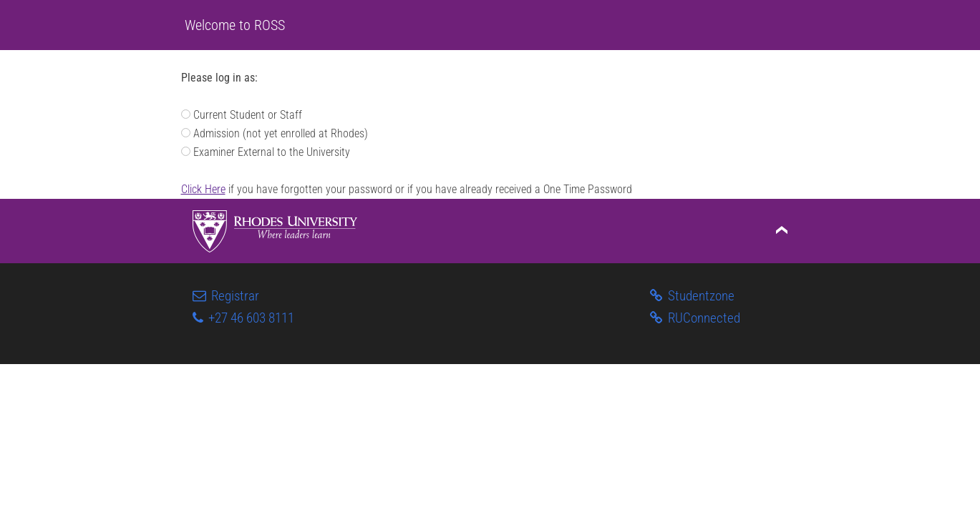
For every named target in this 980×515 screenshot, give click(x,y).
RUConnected (695, 318)
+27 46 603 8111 (244, 318)
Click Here (203, 189)
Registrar (226, 296)
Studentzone (693, 296)
